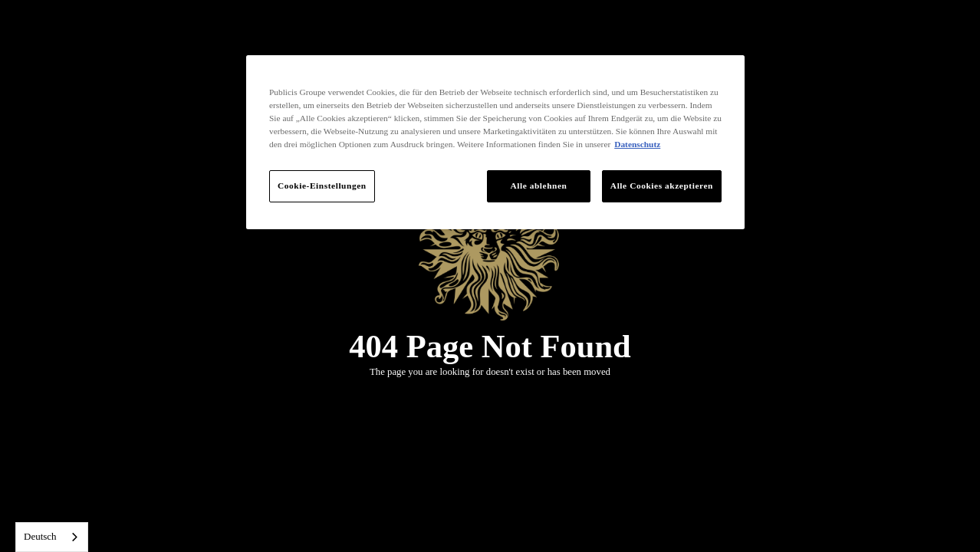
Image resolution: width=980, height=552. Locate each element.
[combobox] (52, 537)
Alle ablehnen (538, 186)
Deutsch (40, 536)
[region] (495, 142)
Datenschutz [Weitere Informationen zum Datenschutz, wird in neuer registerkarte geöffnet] (637, 144)
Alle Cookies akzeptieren (662, 186)
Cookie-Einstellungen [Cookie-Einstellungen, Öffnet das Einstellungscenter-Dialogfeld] (322, 186)
